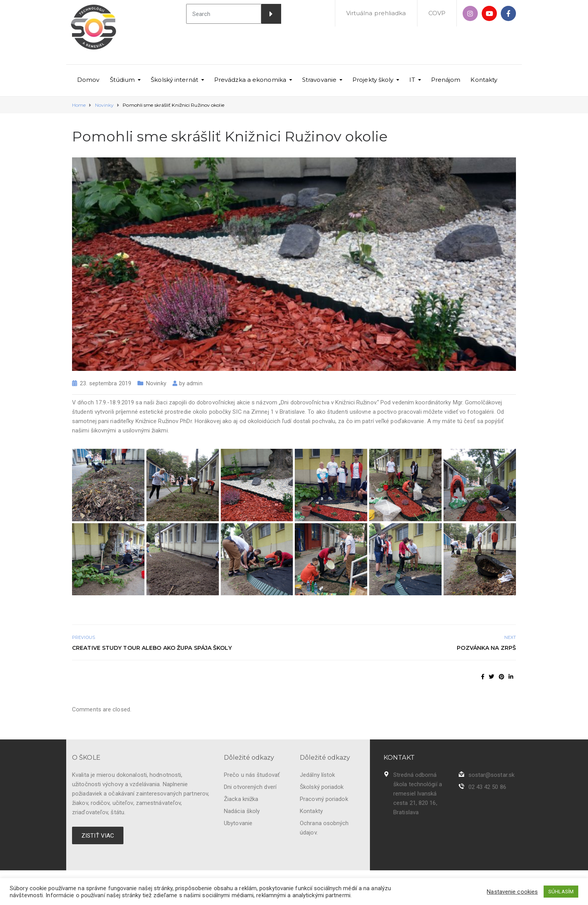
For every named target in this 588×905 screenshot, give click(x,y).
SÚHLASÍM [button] (561, 892)
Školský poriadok (322, 787)
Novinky (156, 383)
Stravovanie (319, 80)
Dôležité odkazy (249, 758)
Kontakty (484, 80)
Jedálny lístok (317, 775)
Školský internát (174, 80)
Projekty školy (373, 80)
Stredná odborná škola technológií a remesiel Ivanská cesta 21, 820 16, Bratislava (418, 794)
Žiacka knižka (241, 799)
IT (412, 80)
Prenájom (446, 80)
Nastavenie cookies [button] (512, 892)
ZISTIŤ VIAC (98, 836)
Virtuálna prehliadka (376, 13)
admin (195, 383)
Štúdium (122, 80)
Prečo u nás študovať (252, 775)
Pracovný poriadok (324, 799)
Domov (88, 80)
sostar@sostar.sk (492, 775)
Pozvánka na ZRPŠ (486, 648)
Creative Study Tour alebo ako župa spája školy (152, 648)
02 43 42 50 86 (487, 787)
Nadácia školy (242, 811)
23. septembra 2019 (106, 383)
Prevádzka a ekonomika (250, 80)
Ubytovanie (238, 823)
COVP (437, 13)
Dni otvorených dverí (250, 787)
